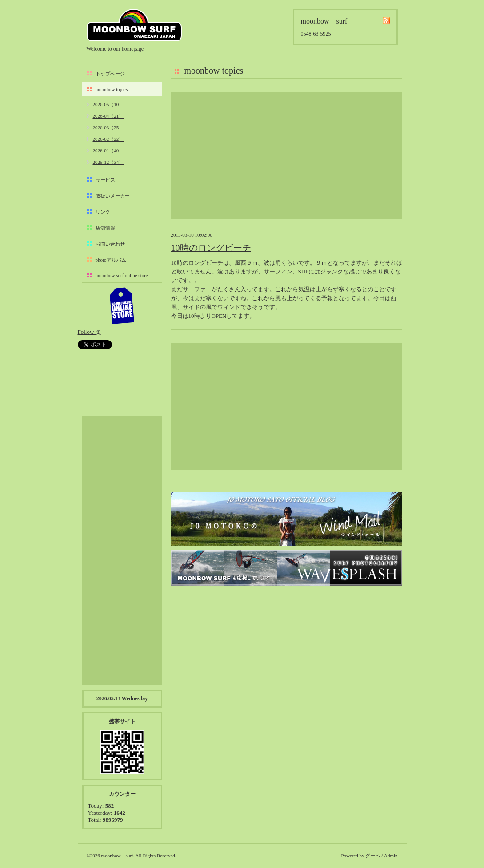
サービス (105, 180)
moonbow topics (112, 89)
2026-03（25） (108, 127)
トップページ (110, 74)
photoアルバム (111, 260)
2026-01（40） (108, 151)
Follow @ (89, 332)
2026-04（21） (108, 116)
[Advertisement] (287, 155)
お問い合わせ (110, 244)
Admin (391, 856)
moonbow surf (134, 25)
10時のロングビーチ (211, 248)
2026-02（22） (108, 139)
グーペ (373, 856)
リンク (103, 212)
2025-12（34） (108, 162)
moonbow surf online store (122, 275)
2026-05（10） (108, 104)
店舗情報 (105, 228)
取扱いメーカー (113, 196)
